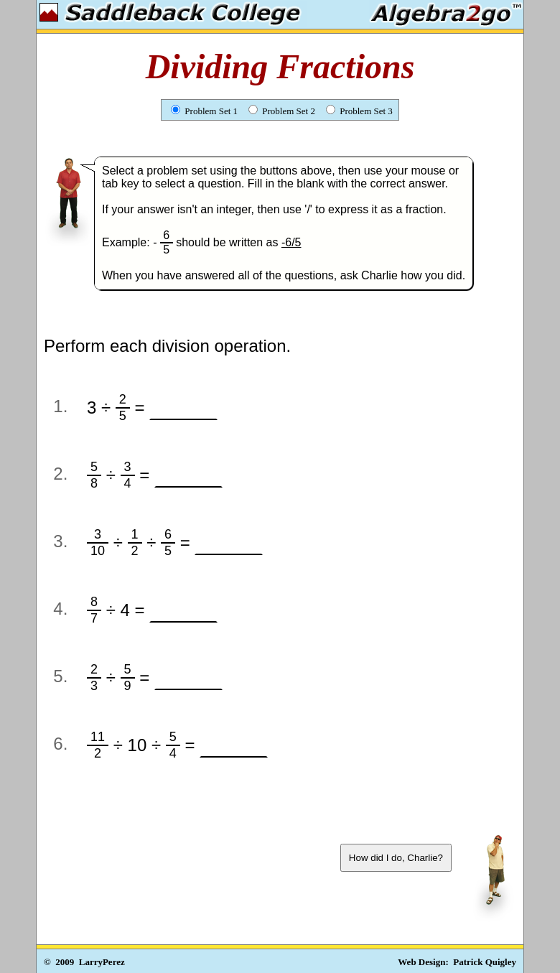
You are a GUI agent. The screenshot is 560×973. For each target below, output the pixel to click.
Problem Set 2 (282, 111)
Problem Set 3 (359, 111)
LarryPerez (102, 962)
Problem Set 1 (204, 111)
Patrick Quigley (485, 962)
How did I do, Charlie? (396, 858)
